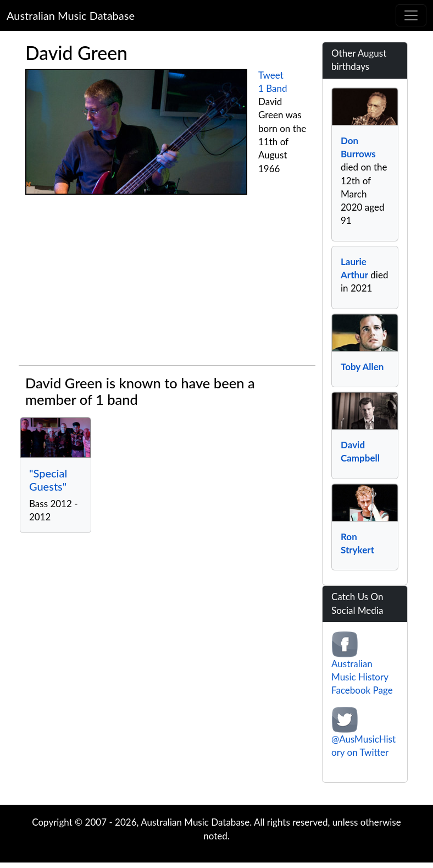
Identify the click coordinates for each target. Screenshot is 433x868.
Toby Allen (362, 367)
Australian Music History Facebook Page (362, 677)
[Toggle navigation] (411, 15)
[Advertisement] (167, 283)
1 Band (273, 88)
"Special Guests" (48, 480)
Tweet (271, 75)
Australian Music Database (71, 15)
